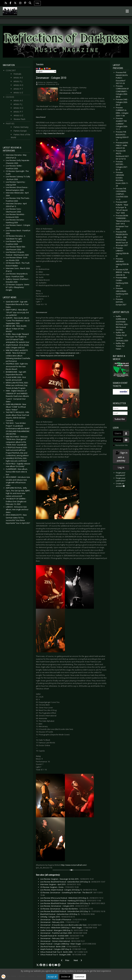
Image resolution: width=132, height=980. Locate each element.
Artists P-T (18, 89)
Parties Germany (21, 127)
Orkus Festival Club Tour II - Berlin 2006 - (64, 952)
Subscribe (120, 419)
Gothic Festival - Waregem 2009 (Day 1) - (64, 930)
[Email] (120, 413)
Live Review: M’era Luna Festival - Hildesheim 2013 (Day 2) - (72, 898)
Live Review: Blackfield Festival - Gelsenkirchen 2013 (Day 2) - (73, 903)
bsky (37, 3)
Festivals (17, 74)
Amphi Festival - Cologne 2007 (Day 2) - (63, 949)
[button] (38, 965)
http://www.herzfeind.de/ (54, 133)
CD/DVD (10, 97)
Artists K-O (18, 85)
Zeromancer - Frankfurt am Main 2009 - (64, 933)
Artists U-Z (18, 93)
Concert (11, 70)
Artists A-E (18, 78)
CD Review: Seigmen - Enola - (59, 887)
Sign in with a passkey (121, 456)
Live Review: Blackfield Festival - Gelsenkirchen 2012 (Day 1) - (73, 911)
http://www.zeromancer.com (67, 353)
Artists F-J (18, 81)
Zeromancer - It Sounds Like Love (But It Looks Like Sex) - (71, 925)
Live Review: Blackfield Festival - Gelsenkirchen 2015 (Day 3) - (73, 882)
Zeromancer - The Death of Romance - (63, 920)
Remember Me (122, 445)
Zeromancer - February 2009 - (60, 938)
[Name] (120, 408)
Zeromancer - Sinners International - (63, 941)
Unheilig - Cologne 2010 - (58, 917)
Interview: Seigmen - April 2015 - (61, 884)
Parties (10, 124)
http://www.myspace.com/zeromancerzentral (55, 356)
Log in (121, 467)
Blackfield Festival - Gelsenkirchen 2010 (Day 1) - (67, 914)
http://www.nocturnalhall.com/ (74, 865)
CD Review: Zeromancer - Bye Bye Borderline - (67, 909)
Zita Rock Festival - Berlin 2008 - (60, 946)
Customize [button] (80, 977)
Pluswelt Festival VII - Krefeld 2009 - (62, 936)
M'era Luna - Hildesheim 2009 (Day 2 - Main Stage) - (69, 928)
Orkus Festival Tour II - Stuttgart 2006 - (63, 955)
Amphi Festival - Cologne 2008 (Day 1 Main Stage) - (68, 944)
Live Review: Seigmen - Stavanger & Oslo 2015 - (67, 879)
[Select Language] (46, 71)
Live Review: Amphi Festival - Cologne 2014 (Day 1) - (69, 890)
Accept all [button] (52, 977)
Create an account (120, 485)
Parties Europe (20, 131)
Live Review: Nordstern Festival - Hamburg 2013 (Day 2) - (71, 901)
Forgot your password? (121, 474)
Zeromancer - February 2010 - (60, 922)
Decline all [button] (66, 977)
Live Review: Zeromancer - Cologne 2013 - (65, 906)
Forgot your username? (121, 479)
